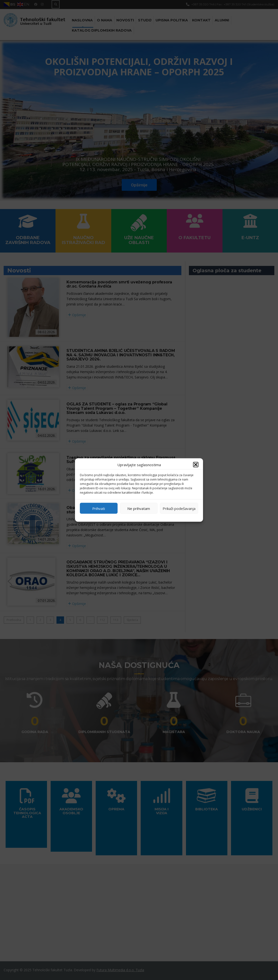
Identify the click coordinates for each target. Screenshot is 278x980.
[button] (196, 465)
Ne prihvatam (139, 508)
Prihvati (99, 508)
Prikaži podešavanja (179, 508)
